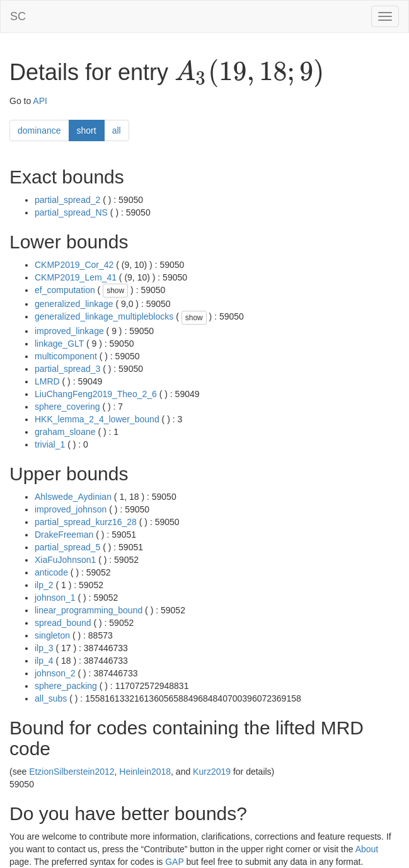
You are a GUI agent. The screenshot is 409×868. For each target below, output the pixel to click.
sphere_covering (67, 407)
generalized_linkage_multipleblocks (104, 316)
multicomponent (66, 356)
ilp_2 (44, 585)
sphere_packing (66, 686)
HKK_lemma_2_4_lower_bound (97, 419)
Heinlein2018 (145, 772)
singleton (52, 635)
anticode (51, 572)
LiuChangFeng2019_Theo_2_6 (96, 394)
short (87, 130)
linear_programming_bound (89, 610)
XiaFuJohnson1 (65, 560)
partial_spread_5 (67, 547)
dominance (39, 130)
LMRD (47, 381)
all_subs (51, 698)
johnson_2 (55, 673)
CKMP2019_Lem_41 (76, 277)
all (117, 130)
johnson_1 (55, 598)
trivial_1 (50, 444)
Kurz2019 (212, 772)
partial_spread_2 (67, 200)
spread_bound (63, 623)
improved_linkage (69, 331)
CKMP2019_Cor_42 (74, 265)
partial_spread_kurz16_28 (86, 522)
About (367, 849)
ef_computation (65, 290)
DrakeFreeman (64, 535)
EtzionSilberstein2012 (72, 772)
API (40, 101)
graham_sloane (65, 432)
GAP (174, 862)
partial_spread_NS (71, 212)
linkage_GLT (59, 344)
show (115, 291)
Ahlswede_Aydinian (73, 497)
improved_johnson (71, 509)
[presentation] (249, 73)
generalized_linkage (74, 304)
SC (18, 16)
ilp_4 (44, 661)
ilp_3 (44, 648)
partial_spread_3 (67, 369)
